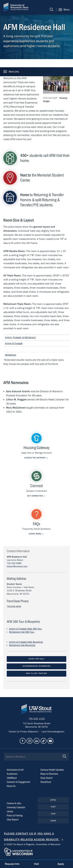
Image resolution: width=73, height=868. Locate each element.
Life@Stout (12, 778)
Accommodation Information (37, 666)
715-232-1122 (37, 719)
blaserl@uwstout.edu (17, 567)
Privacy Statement (29, 732)
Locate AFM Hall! (36, 659)
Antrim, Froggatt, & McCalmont (20, 338)
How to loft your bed (36, 673)
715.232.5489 (14, 563)
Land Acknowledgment (53, 732)
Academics (12, 774)
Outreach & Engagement (18, 782)
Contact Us (14, 732)
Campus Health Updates (52, 770)
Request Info (12, 864)
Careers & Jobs (14, 803)
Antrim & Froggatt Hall (20, 642)
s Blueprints (37, 642)
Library (10, 811)
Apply (53, 800)
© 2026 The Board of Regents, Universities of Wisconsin (32, 844)
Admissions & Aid (15, 770)
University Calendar (16, 807)
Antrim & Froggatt (14, 343)
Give (53, 814)
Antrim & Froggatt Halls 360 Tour (25, 629)
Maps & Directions (49, 774)
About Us (11, 786)
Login (53, 821)
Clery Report (13, 820)
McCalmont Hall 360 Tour (22, 632)
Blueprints (30, 645)
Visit (53, 807)
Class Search (47, 778)
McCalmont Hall (17, 645)
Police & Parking (15, 815)
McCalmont (11, 355)
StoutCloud (46, 782)
